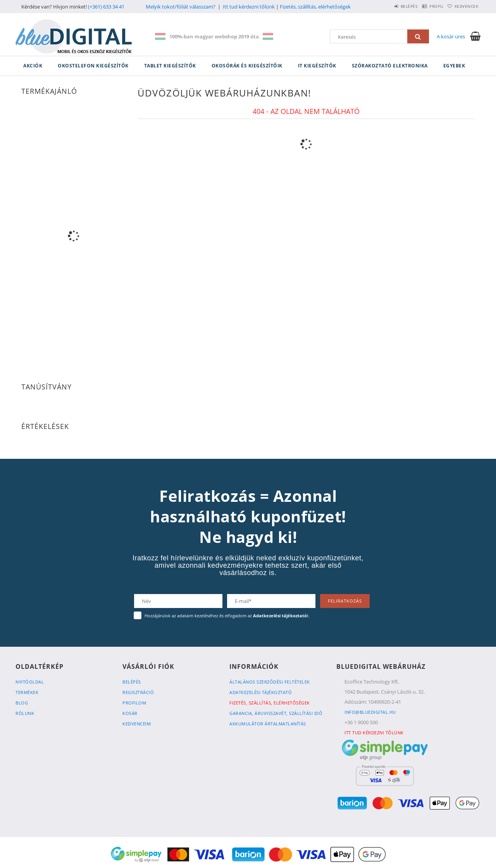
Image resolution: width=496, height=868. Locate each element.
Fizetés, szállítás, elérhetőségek (315, 7)
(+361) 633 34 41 (106, 7)
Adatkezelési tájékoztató (261, 692)
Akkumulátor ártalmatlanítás (268, 724)
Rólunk (25, 713)
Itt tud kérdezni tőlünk (249, 7)
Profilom (134, 703)
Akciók (33, 66)
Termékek (27, 692)
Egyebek (454, 66)
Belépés (391, 6)
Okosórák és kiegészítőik (247, 66)
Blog (22, 703)
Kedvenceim (137, 724)
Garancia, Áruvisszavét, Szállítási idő (276, 713)
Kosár (130, 713)
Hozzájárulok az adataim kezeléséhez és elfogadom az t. (227, 616)
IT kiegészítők (317, 66)
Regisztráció (138, 692)
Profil (425, 6)
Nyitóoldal (30, 682)
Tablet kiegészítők (170, 66)
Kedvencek (463, 6)
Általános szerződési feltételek (270, 682)
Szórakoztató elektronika (390, 66)
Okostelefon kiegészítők (93, 66)
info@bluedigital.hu (370, 712)
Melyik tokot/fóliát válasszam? (181, 7)
